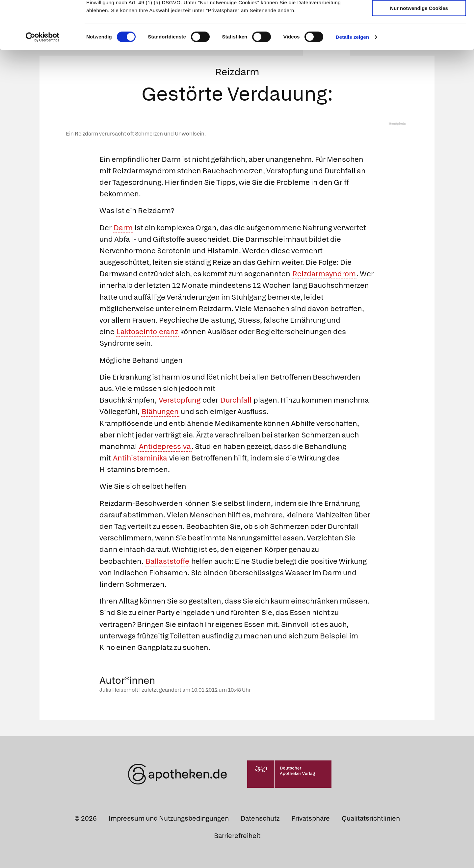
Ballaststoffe (167, 561)
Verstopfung (180, 400)
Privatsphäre (311, 818)
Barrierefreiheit (237, 836)
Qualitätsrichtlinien (371, 818)
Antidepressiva (165, 446)
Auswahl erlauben (419, 35)
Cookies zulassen (419, 16)
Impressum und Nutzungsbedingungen (169, 818)
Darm (123, 228)
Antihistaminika (140, 458)
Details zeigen (352, 82)
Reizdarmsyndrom (324, 274)
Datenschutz (260, 818)
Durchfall (236, 400)
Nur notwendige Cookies (419, 53)
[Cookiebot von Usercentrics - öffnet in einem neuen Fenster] (43, 82)
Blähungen (160, 412)
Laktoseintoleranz (147, 332)
